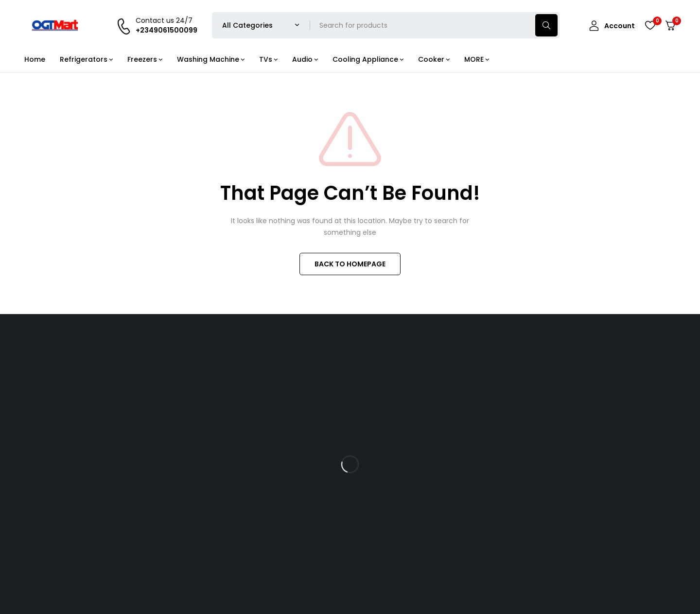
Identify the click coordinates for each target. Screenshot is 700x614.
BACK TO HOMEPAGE (350, 264)
